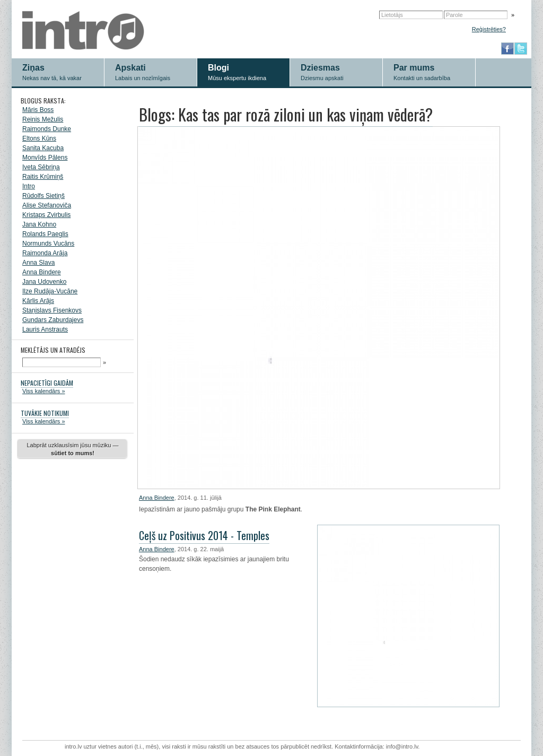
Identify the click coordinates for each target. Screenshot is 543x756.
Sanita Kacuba (43, 148)
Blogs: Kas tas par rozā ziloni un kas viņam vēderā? (286, 114)
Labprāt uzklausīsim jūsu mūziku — (72, 449)
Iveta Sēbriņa (41, 167)
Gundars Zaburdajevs (53, 320)
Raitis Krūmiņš (43, 177)
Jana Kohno (39, 224)
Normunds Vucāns (48, 244)
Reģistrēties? (489, 29)
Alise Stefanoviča (47, 205)
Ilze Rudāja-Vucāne (50, 291)
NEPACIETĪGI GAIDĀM (47, 383)
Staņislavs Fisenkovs (52, 310)
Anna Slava (38, 263)
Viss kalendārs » (44, 391)
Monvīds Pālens (45, 158)
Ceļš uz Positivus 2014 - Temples (204, 535)
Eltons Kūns (39, 138)
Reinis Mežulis (43, 119)
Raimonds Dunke (47, 129)
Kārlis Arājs (38, 301)
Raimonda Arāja (45, 253)
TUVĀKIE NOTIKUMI (45, 413)
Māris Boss (38, 110)
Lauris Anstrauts (45, 329)
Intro (29, 186)
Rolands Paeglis (45, 234)
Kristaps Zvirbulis (46, 215)
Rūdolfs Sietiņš (43, 196)
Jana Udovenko (44, 282)
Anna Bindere (42, 272)
